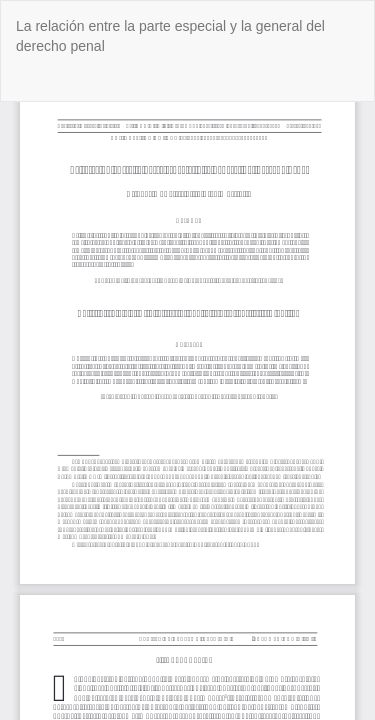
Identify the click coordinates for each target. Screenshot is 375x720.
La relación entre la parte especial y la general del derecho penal (170, 36)
